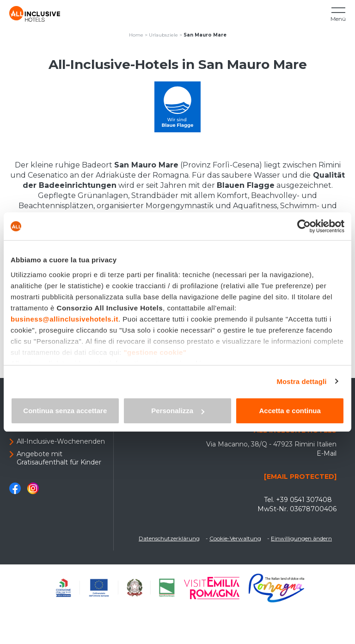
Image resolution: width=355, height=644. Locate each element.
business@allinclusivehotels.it (64, 319)
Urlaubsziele (163, 35)
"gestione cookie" (155, 352)
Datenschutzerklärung (169, 538)
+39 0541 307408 (304, 500)
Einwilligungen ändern (301, 538)
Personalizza (178, 411)
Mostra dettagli (301, 381)
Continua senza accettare (65, 411)
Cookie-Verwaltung (235, 538)
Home (136, 35)
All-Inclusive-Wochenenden (61, 441)
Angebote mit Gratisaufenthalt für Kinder (59, 458)
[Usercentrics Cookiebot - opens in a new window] (304, 226)
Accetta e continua (290, 411)
